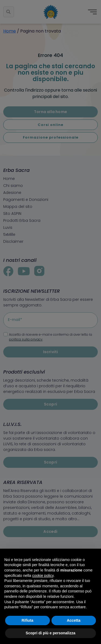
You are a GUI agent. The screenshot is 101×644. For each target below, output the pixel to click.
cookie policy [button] (43, 576)
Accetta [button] (74, 620)
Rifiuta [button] (27, 620)
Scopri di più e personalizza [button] (50, 633)
